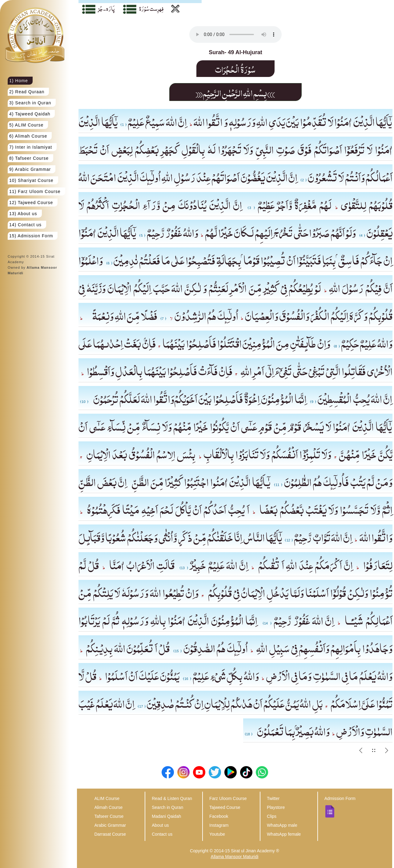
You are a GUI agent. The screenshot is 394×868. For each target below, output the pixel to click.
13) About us (23, 214)
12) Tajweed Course (31, 203)
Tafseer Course (109, 816)
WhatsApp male (282, 825)
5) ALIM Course (26, 125)
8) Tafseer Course (29, 158)
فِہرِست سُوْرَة (151, 8)
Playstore (276, 807)
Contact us (162, 834)
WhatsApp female (284, 834)
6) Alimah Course (28, 136)
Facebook (219, 816)
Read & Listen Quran (172, 798)
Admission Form (340, 798)
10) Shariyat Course (31, 180)
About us (160, 825)
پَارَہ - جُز (107, 8)
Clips (272, 816)
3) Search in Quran (30, 103)
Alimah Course (108, 807)
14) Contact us (25, 225)
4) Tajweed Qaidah (30, 114)
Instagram (219, 825)
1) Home (19, 81)
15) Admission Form (31, 236)
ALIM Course (107, 798)
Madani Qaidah (166, 816)
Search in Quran (167, 807)
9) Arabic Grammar (30, 169)
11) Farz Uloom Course (35, 191)
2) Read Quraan (27, 92)
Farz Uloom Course (228, 798)
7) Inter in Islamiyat (31, 147)
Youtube (217, 834)
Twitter (273, 798)
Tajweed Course (225, 807)
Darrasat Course (110, 834)
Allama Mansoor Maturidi (235, 857)
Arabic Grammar (110, 825)
